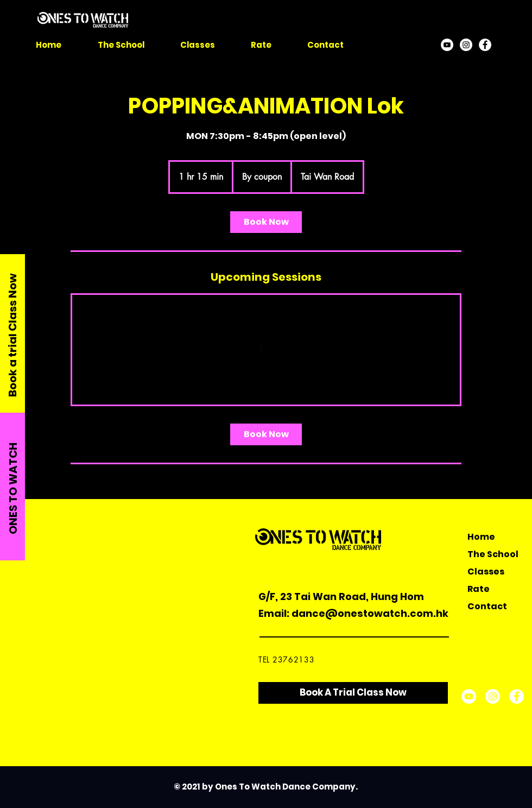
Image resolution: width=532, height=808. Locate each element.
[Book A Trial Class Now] (353, 693)
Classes (486, 572)
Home (481, 537)
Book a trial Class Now (12, 335)
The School (493, 554)
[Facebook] (485, 45)
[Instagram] (466, 45)
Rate (479, 589)
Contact (487, 606)
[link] (266, 222)
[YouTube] (447, 45)
